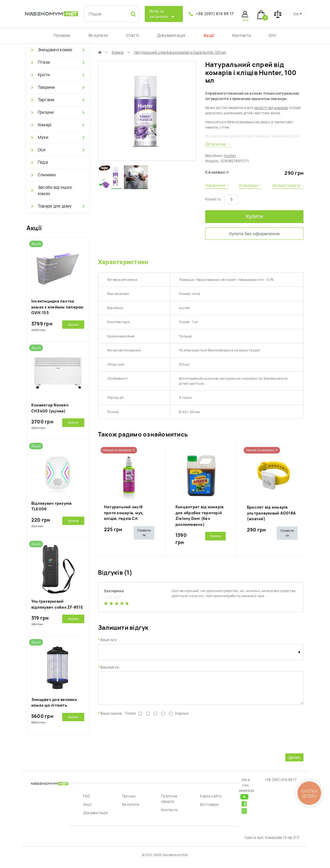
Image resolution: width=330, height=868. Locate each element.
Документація (171, 35)
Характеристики (123, 262)
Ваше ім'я (109, 640)
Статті (132, 35)
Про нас (129, 801)
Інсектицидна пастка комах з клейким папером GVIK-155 (57, 307)
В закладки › (250, 186)
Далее (294, 762)
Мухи (43, 137)
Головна (62, 35)
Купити (254, 216)
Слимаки (47, 175)
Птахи (44, 62)
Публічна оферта (169, 803)
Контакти (242, 35)
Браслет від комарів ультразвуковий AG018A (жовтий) (271, 513)
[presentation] (143, 738)
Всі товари (209, 809)
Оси (42, 150)
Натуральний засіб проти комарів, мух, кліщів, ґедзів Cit (124, 513)
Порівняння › (217, 186)
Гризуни (46, 112)
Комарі (45, 125)
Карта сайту (211, 801)
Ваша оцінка (111, 718)
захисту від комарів (271, 108)
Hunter (230, 156)
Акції (209, 35)
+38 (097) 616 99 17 (215, 14)
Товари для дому (55, 206)
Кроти (44, 75)
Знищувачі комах (55, 50)
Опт (273, 35)
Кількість (213, 199)
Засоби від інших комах (55, 190)
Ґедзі (43, 162)
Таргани (46, 100)
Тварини (46, 87)
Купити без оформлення (254, 234)
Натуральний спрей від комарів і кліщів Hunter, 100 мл (180, 52)
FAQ (87, 801)
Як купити (98, 35)
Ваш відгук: (110, 667)
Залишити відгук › (288, 186)
